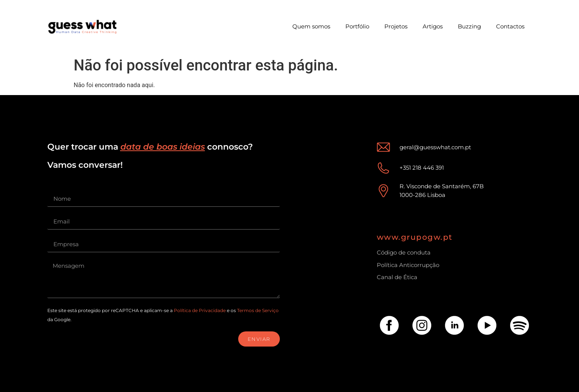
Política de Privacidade (200, 310)
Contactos (510, 26)
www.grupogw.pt (415, 237)
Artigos (433, 26)
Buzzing (469, 26)
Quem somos (311, 26)
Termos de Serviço (258, 310)
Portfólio (357, 26)
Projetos (396, 26)
